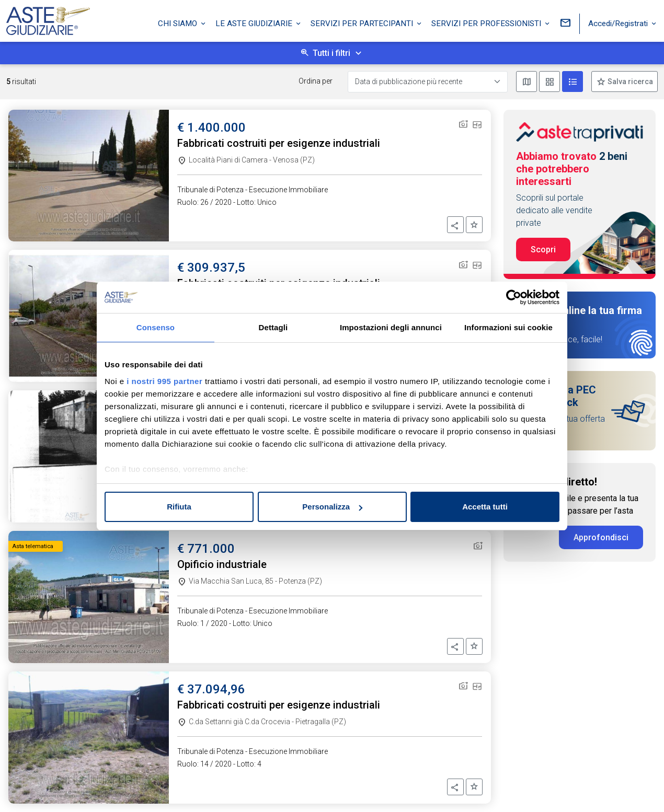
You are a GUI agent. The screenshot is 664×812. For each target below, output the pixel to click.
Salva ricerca (629, 82)
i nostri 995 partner (164, 381)
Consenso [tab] (156, 327)
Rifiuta (179, 507)
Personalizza (332, 507)
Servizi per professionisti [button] (487, 22)
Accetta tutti (485, 507)
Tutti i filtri (331, 53)
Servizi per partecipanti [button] (363, 22)
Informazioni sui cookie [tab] (508, 327)
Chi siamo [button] (179, 22)
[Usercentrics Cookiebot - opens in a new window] (514, 297)
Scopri (543, 250)
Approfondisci (601, 537)
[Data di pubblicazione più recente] (428, 82)
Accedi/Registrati (619, 22)
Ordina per (316, 81)
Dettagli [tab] (273, 327)
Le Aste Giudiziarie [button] (255, 22)
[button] (455, 225)
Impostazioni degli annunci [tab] (391, 327)
